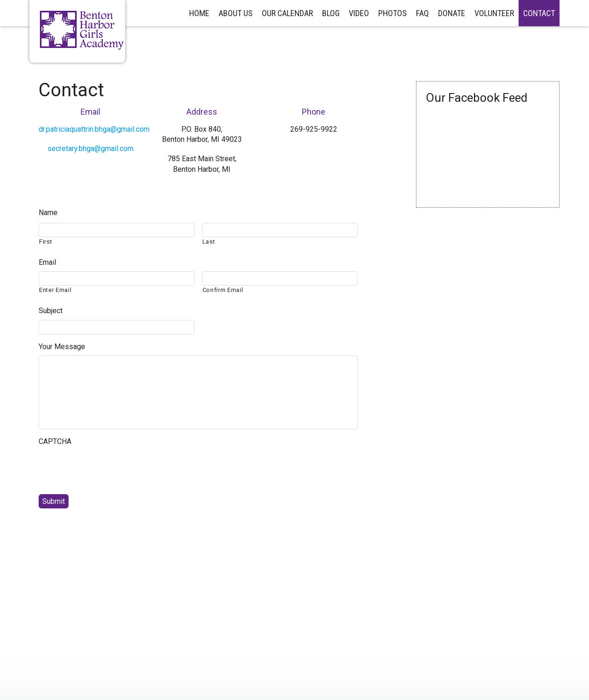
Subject (51, 311)
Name (48, 213)
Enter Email (55, 290)
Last (209, 242)
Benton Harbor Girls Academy (82, 30)
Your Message (62, 347)
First (46, 242)
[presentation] (109, 469)
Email (47, 262)
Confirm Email (223, 290)
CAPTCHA (55, 441)
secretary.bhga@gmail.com (90, 149)
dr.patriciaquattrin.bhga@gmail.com (94, 129)
